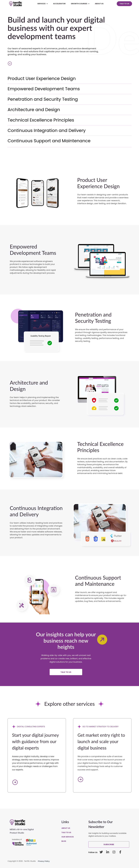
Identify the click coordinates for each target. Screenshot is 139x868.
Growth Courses (80, 4)
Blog (64, 841)
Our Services (68, 837)
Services (43, 4)
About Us (99, 4)
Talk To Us (66, 832)
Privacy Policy (44, 861)
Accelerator (59, 4)
